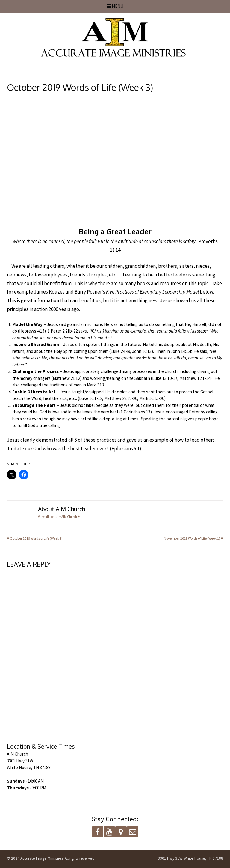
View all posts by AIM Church (59, 517)
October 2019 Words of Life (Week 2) (35, 538)
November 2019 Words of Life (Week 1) (193, 538)
